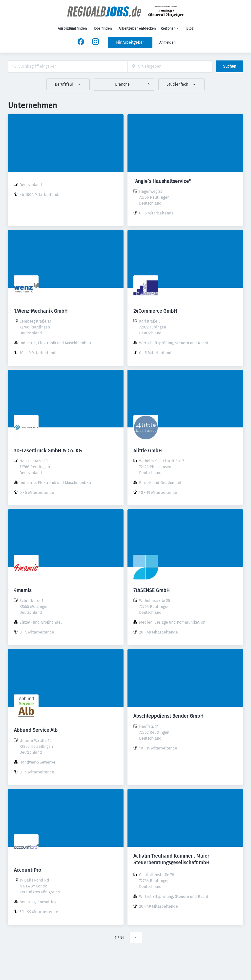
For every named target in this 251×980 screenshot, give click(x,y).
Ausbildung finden (72, 29)
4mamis (23, 590)
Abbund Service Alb (36, 730)
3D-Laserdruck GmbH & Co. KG (48, 451)
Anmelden (167, 43)
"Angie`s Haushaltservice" (162, 181)
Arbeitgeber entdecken (137, 29)
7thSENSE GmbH (152, 590)
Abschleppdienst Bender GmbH (168, 716)
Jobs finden (103, 29)
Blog (190, 29)
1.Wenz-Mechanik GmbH (41, 311)
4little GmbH (148, 451)
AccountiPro (28, 870)
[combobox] (68, 67)
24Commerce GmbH (155, 311)
